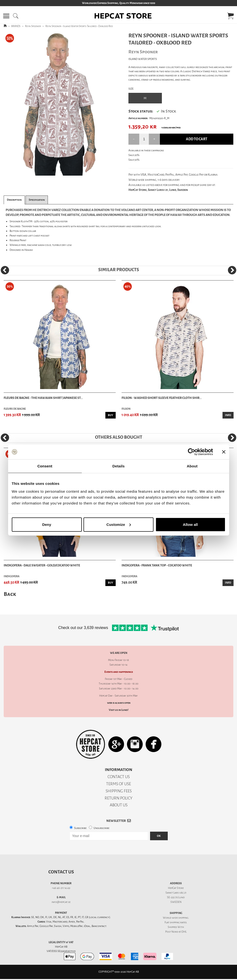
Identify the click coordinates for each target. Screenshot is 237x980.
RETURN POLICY (118, 798)
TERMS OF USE (118, 784)
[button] (6, 16)
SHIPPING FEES (119, 791)
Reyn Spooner (33, 26)
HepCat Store (176, 888)
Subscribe (80, 828)
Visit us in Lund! (119, 710)
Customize (119, 524)
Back (10, 594)
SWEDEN (176, 902)
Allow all (190, 524)
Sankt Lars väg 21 (176, 893)
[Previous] (5, 270)
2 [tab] (62, 172)
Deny (47, 524)
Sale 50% (134, 160)
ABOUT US (119, 805)
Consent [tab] (45, 466)
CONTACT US (119, 777)
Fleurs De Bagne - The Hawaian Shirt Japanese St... (43, 398)
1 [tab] (55, 172)
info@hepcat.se (61, 902)
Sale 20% (134, 155)
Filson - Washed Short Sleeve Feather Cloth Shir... (162, 398)
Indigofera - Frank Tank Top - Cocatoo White (157, 565)
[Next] (232, 270)
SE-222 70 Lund (176, 897)
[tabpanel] (59, 104)
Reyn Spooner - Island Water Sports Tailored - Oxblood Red (79, 26)
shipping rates (178, 922)
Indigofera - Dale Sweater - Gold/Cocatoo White (42, 565)
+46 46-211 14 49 (61, 888)
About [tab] (192, 466)
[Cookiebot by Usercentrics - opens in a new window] (191, 452)
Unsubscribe (101, 828)
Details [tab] (119, 466)
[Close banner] (224, 452)
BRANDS (16, 26)
